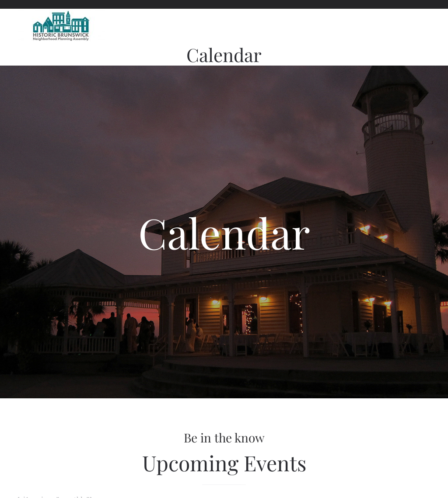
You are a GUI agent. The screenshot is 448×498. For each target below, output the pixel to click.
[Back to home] (61, 26)
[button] (426, 26)
